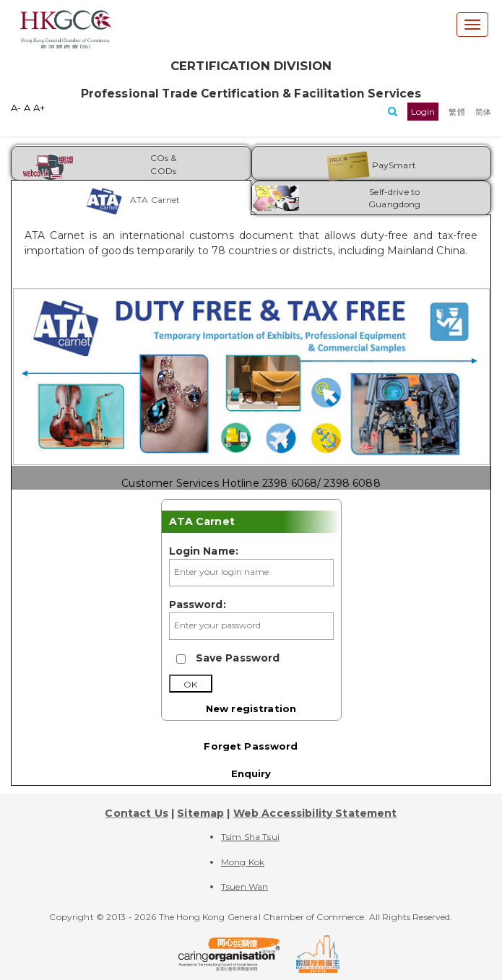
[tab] (131, 198)
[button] (423, 112)
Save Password (238, 658)
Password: (198, 604)
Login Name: (204, 551)
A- (16, 108)
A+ (39, 108)
